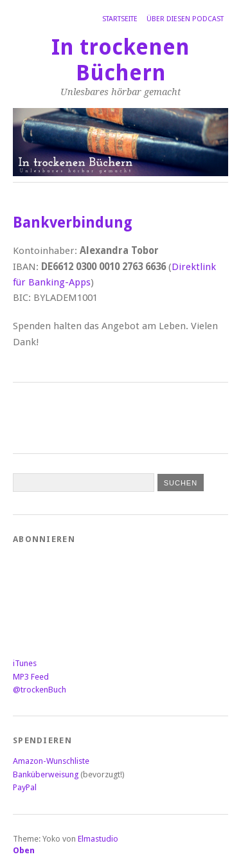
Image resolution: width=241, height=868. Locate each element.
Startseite (120, 19)
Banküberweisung (46, 774)
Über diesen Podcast (185, 19)
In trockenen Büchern (121, 60)
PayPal (25, 787)
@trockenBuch (40, 690)
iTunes (25, 663)
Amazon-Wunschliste (51, 761)
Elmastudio (98, 839)
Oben (24, 850)
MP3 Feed (31, 677)
